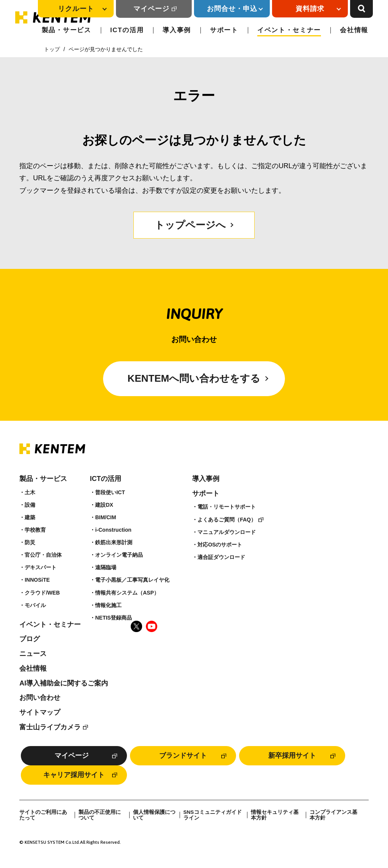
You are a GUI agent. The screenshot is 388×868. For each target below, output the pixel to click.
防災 (30, 542)
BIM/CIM (106, 517)
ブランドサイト (183, 756)
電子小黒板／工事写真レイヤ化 (132, 580)
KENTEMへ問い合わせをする (194, 378)
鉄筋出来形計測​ (114, 542)
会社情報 (354, 30)
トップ (52, 49)
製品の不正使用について (100, 815)
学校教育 (35, 530)
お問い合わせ (40, 698)
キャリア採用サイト (74, 775)
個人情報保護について (154, 815)
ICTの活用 (127, 30)
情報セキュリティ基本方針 (275, 815)
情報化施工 (108, 605)
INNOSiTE (37, 580)
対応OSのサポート (220, 545)
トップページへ (190, 225)
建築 (30, 517)
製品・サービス (66, 30)
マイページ (151, 9)
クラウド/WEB (42, 593)
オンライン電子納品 (119, 555)
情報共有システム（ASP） (127, 593)
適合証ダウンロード (221, 557)
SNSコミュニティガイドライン (213, 815)
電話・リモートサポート (227, 507)
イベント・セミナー (289, 30)
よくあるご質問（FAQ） (227, 520)
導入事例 (177, 30)
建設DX (104, 505)
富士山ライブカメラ (50, 727)
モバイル (35, 605)
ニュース (33, 654)
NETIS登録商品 (113, 618)
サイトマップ (40, 712)
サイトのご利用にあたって (43, 815)
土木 (30, 492)
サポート (224, 30)
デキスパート (41, 567)
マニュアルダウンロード (227, 532)
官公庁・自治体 (43, 555)
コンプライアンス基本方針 (333, 815)
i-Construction (113, 530)
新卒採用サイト (292, 756)
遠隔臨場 (106, 567)
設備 (30, 505)
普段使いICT (110, 492)
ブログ (30, 639)
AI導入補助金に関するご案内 (64, 683)
